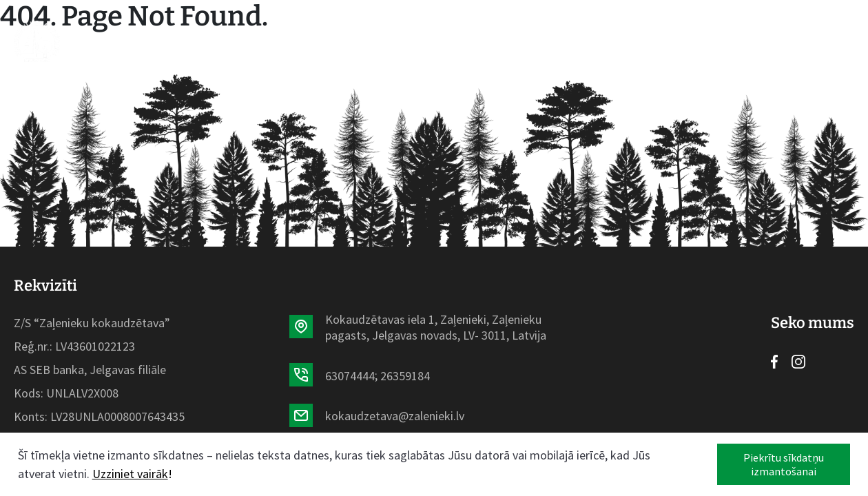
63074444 (350, 376)
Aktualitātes (382, 41)
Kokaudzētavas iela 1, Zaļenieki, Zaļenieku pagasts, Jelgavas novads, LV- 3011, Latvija (436, 327)
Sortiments (283, 41)
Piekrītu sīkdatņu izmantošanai (784, 464)
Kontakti (622, 41)
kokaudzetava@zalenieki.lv (395, 416)
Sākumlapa (192, 41)
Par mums (474, 41)
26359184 (405, 376)
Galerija (549, 41)
